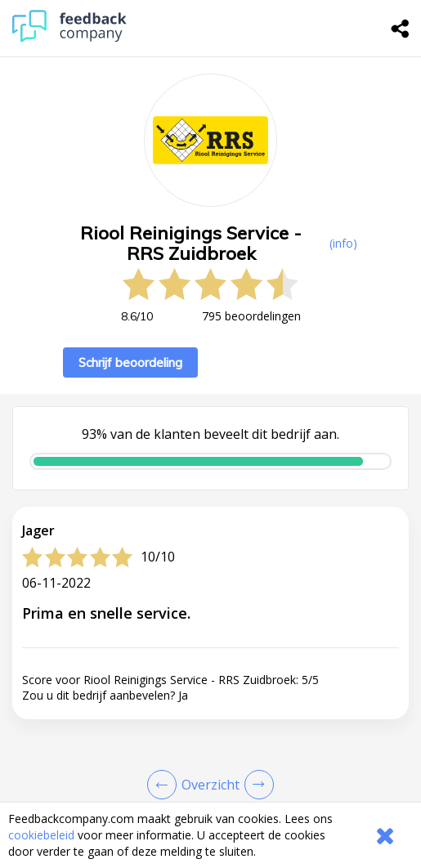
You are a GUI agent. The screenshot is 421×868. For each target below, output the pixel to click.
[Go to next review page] (256, 785)
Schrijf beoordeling (130, 362)
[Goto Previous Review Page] (165, 785)
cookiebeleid (41, 835)
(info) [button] (343, 243)
